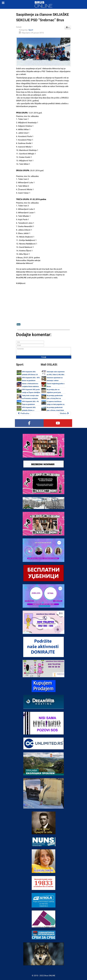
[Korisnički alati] (68, 27)
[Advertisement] (43, 302)
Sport (31, 30)
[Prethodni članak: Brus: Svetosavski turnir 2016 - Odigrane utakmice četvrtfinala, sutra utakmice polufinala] (24, 413)
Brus (19, 324)
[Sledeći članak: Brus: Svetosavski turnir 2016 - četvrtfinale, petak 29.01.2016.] (64, 413)
